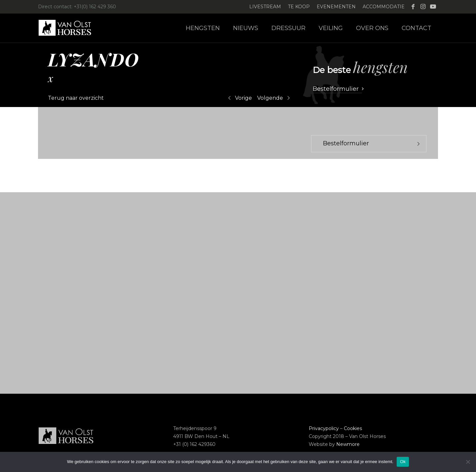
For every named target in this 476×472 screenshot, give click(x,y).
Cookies (353, 428)
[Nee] (468, 462)
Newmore (348, 444)
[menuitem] (265, 7)
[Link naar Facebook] (413, 7)
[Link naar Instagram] (423, 7)
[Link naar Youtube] (433, 7)
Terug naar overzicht (76, 98)
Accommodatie (384, 7)
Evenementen (336, 7)
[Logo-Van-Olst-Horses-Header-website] (69, 28)
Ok (403, 462)
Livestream (265, 7)
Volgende (270, 98)
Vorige (243, 98)
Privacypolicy (324, 428)
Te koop (299, 7)
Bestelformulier (346, 143)
